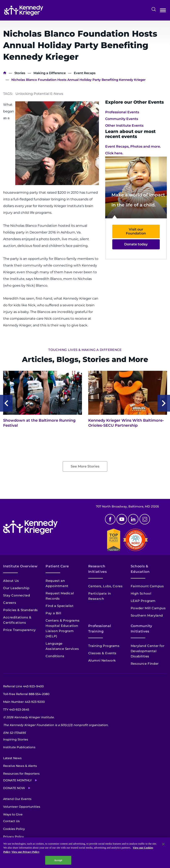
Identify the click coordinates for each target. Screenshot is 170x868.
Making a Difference (50, 73)
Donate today (136, 244)
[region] (85, 853)
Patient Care (57, 566)
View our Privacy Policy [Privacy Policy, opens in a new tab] (25, 852)
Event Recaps (85, 73)
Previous (6, 403)
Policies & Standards (20, 610)
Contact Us (11, 821)
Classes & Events (102, 653)
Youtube (122, 519)
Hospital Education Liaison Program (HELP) (62, 631)
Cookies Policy (14, 829)
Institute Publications (19, 747)
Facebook (110, 519)
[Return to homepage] (24, 10)
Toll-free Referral (26, 694)
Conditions (55, 656)
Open (163, 11)
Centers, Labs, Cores (105, 586)
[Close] (163, 844)
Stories (20, 73)
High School (141, 593)
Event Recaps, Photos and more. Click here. (133, 150)
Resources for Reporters (21, 774)
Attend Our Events (17, 799)
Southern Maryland (147, 615)
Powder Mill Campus (148, 608)
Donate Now (14, 788)
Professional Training (100, 629)
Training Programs (104, 646)
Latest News (12, 758)
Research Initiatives (98, 569)
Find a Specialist (59, 606)
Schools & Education (140, 569)
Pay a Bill (53, 613)
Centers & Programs (63, 620)
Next (164, 403)
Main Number (24, 702)
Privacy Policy (13, 837)
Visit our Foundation (136, 231)
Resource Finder (145, 664)
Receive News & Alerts (20, 766)
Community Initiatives (141, 629)
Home (5, 73)
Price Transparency (19, 630)
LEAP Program (143, 601)
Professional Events (122, 112)
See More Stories (85, 466)
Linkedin (133, 519)
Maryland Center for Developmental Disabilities (148, 651)
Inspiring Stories (16, 739)
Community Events (122, 119)
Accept (58, 860)
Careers (10, 603)
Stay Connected (17, 595)
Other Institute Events (124, 126)
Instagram (145, 519)
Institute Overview (20, 566)
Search (154, 9)
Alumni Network (102, 660)
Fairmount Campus (147, 586)
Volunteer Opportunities (22, 807)
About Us (11, 581)
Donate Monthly (17, 780)
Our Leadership (16, 588)
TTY (16, 710)
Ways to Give (13, 814)
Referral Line (23, 686)
